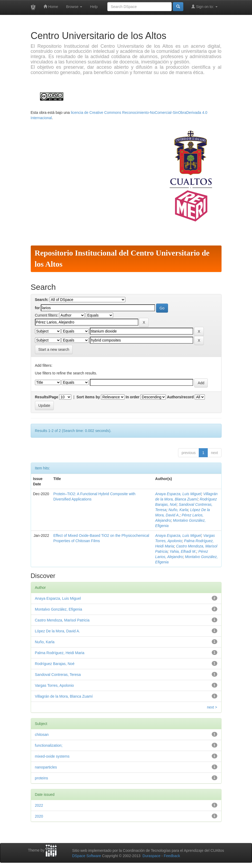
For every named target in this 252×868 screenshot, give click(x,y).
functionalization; (49, 745)
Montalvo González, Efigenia (59, 609)
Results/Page (47, 397)
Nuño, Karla (178, 510)
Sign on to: (204, 7)
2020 (39, 816)
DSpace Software (87, 856)
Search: (42, 300)
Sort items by (88, 397)
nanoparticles (46, 767)
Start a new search (54, 349)
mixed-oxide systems (52, 756)
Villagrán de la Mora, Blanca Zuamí (64, 696)
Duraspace (152, 856)
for (37, 308)
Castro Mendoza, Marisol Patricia (62, 620)
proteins (42, 778)
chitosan (42, 735)
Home (51, 7)
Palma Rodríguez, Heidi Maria (60, 653)
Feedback (172, 856)
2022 (39, 805)
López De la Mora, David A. (58, 631)
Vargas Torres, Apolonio (54, 685)
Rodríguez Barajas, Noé (55, 664)
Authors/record (180, 397)
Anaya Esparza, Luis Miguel (178, 494)
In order (132, 397)
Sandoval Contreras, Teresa (58, 675)
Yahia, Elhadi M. (183, 551)
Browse (74, 7)
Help (94, 7)
